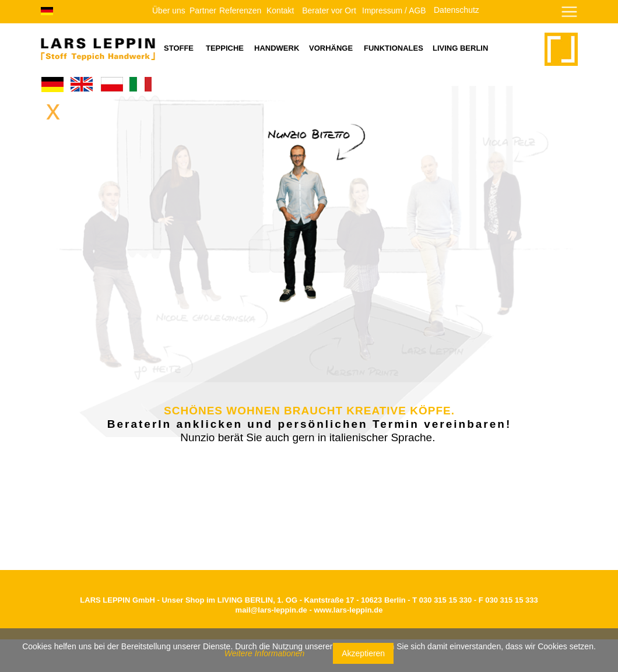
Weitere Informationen (264, 653)
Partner (203, 10)
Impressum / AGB (394, 10)
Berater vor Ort (329, 10)
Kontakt (280, 10)
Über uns (169, 10)
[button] (533, 18)
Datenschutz (457, 10)
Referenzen (240, 10)
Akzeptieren (363, 653)
